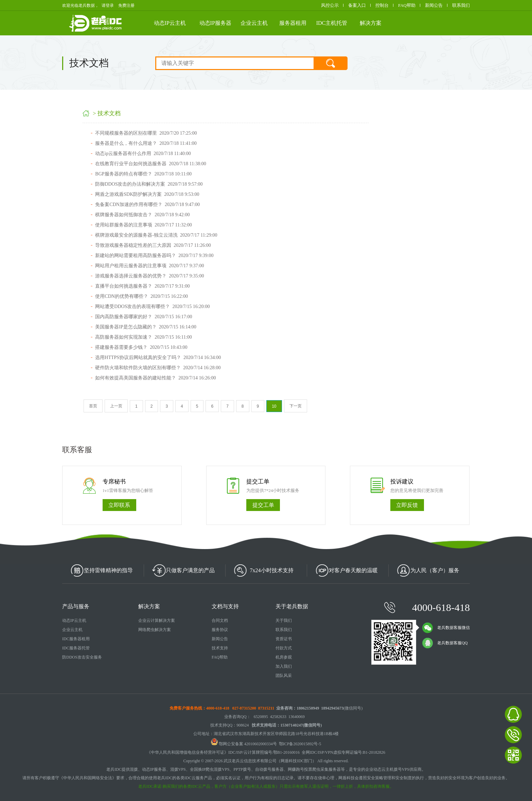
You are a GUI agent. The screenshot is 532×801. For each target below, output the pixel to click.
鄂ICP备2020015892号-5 (300, 744)
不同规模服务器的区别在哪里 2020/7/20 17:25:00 (146, 133)
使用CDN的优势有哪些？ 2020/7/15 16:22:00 (141, 296)
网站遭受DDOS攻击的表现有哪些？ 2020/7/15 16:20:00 (152, 306)
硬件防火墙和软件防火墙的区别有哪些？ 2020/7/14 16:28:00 (158, 368)
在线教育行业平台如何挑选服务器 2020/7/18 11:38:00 (151, 164)
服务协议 (220, 630)
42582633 (278, 717)
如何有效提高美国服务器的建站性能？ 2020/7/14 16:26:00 (155, 378)
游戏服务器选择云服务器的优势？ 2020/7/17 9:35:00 (149, 276)
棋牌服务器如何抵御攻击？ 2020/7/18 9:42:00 (142, 215)
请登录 (108, 5)
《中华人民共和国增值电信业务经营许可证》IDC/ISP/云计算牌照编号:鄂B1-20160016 (223, 752)
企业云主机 (254, 23)
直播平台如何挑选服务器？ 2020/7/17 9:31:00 (142, 286)
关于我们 (284, 620)
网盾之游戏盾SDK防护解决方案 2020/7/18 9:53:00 (147, 194)
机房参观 (284, 657)
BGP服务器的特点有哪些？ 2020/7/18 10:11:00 (143, 174)
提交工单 (263, 505)
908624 (243, 725)
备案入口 (357, 5)
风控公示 (330, 5)
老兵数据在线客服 (513, 714)
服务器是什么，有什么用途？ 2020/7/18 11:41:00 (146, 143)
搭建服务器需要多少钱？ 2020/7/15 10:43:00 (141, 347)
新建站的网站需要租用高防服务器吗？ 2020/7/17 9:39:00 (154, 255)
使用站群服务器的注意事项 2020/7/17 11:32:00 (144, 225)
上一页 (116, 406)
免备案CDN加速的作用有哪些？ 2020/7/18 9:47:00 (147, 204)
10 (274, 406)
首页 (93, 406)
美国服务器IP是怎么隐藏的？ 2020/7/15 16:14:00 (146, 327)
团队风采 (284, 676)
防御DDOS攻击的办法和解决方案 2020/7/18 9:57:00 (149, 184)
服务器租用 (293, 23)
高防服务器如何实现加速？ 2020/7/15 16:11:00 (144, 337)
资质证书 (284, 639)
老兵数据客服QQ (445, 643)
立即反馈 (407, 505)
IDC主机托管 (332, 23)
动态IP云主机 (170, 23)
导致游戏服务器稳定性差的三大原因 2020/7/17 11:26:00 (153, 245)
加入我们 (284, 666)
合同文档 (220, 620)
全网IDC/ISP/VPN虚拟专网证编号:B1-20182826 (343, 752)
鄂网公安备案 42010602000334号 (244, 744)
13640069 (297, 717)
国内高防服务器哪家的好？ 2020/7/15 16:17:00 (144, 317)
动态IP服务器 (215, 23)
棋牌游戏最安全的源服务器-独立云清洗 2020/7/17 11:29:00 (156, 235)
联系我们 (461, 5)
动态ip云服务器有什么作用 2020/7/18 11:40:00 (143, 154)
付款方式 (284, 648)
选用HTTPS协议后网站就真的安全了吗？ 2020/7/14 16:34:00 (158, 357)
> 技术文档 (107, 113)
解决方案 (371, 23)
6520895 (261, 717)
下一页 (296, 406)
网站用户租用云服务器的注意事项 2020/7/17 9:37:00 (149, 266)
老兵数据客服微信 (446, 628)
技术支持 (220, 648)
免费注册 (126, 5)
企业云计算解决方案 (157, 620)
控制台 (382, 5)
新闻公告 (434, 5)
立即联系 (119, 505)
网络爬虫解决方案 (155, 630)
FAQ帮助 (407, 5)
